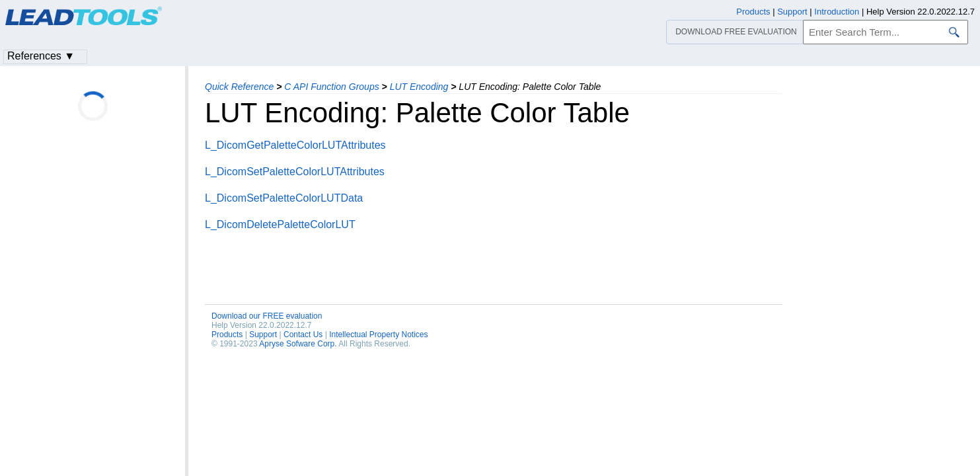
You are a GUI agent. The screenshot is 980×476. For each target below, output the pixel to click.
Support (263, 335)
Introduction (837, 12)
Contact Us (303, 335)
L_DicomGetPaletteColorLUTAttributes (295, 145)
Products (227, 335)
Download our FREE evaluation (267, 316)
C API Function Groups (331, 87)
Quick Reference (239, 87)
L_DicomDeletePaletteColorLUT (280, 224)
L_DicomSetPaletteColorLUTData (284, 198)
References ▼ (41, 56)
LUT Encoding (419, 87)
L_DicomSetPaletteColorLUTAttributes (295, 172)
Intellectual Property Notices (378, 335)
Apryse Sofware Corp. (298, 344)
